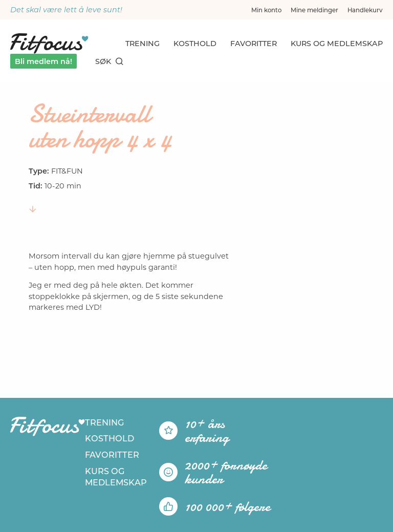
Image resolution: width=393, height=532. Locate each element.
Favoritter (254, 44)
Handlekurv (365, 10)
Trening (143, 44)
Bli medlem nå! (43, 61)
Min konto (266, 10)
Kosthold (195, 44)
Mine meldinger (314, 10)
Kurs (337, 44)
